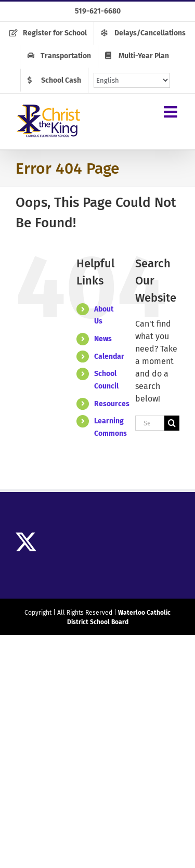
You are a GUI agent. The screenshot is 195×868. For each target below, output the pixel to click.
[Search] (172, 423)
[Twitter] (26, 542)
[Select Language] (132, 80)
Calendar (109, 357)
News (103, 339)
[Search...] (150, 423)
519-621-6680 (98, 11)
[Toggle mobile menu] (172, 112)
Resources (112, 404)
